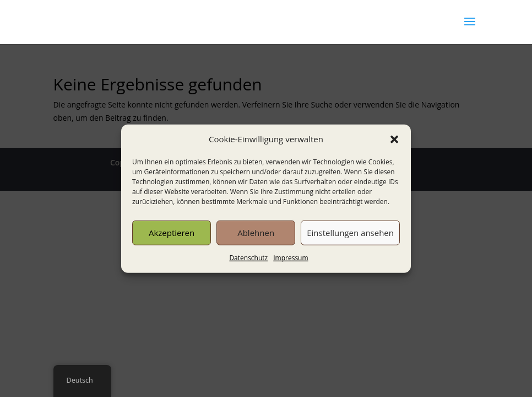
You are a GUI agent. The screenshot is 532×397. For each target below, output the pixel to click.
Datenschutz (248, 258)
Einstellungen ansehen (350, 233)
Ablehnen (256, 233)
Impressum (291, 258)
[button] (394, 140)
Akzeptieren (172, 233)
